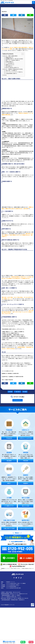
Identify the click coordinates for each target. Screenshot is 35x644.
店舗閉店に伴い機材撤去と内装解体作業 (10, 373)
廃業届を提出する (9, 57)
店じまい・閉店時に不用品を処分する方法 (13, 69)
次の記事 (25, 392)
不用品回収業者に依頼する (11, 73)
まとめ (5, 75)
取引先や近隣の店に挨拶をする (12, 67)
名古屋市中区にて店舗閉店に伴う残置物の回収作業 (12, 377)
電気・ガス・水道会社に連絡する (13, 60)
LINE (30, 15)
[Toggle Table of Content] (22, 54)
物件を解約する (9, 66)
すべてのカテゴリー (18, 400)
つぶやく (13, 15)
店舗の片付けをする (10, 65)
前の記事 (10, 392)
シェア (5, 15)
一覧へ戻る (18, 392)
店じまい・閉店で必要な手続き (10, 56)
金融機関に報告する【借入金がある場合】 (15, 59)
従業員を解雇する (9, 62)
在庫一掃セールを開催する (11, 71)
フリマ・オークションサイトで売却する (14, 72)
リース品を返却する (10, 63)
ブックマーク (22, 15)
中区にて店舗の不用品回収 (7, 380)
